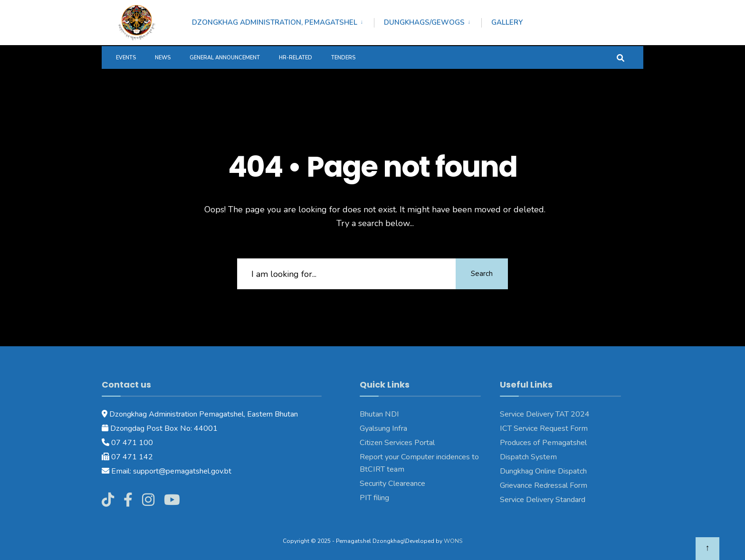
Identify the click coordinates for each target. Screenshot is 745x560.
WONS (453, 541)
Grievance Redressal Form (544, 485)
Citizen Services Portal (397, 443)
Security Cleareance (392, 484)
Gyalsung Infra (383, 428)
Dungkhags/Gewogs (424, 22)
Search (482, 274)
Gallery (507, 22)
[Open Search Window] (621, 57)
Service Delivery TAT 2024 (545, 414)
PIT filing (374, 498)
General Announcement (225, 58)
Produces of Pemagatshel (543, 443)
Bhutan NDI (379, 414)
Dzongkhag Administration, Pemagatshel (275, 22)
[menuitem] (283, 21)
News (163, 58)
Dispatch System (528, 457)
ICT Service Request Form (544, 428)
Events (126, 58)
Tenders (343, 58)
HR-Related (296, 58)
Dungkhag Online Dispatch (543, 471)
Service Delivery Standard (543, 500)
